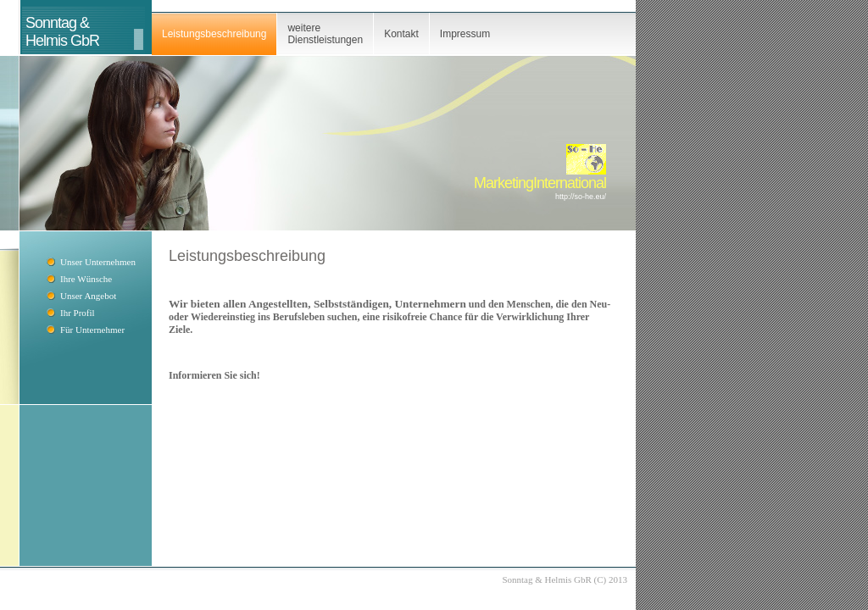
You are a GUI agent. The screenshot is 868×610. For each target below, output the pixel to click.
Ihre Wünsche (86, 279)
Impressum (465, 34)
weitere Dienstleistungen (325, 34)
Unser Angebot (88, 296)
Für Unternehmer (92, 330)
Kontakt (401, 34)
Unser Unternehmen (98, 262)
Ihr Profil (78, 313)
